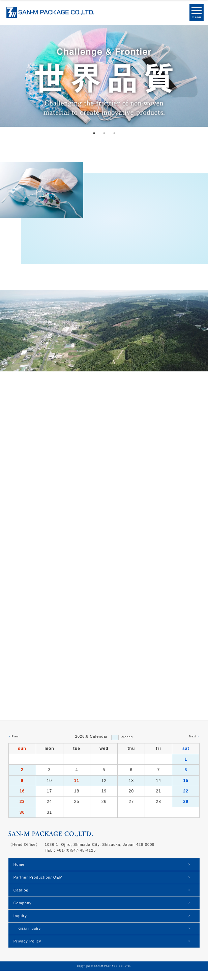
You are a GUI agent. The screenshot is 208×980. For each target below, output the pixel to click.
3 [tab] (114, 133)
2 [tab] (104, 133)
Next (193, 746)
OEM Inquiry (30, 938)
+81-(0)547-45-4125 (76, 859)
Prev (15, 746)
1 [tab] (94, 133)
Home (19, 874)
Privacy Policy (27, 950)
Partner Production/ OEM (38, 886)
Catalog (21, 899)
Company (23, 912)
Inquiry (20, 925)
